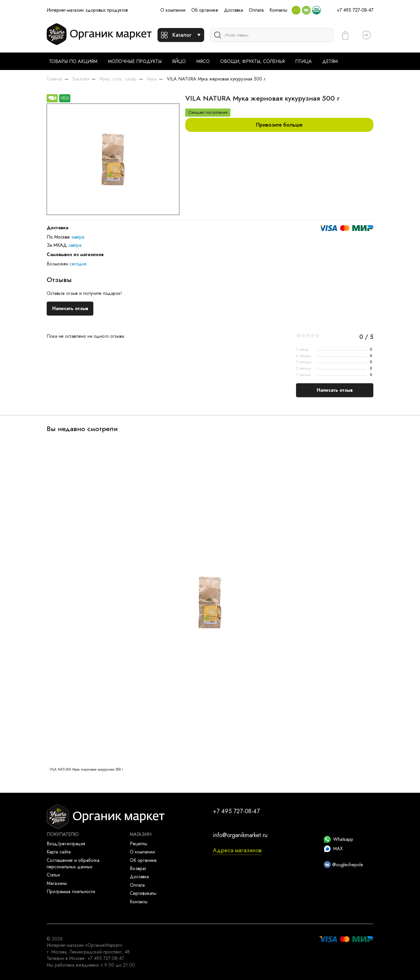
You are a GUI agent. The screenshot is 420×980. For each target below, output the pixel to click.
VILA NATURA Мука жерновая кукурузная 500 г (86, 769)
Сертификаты (143, 893)
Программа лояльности (71, 891)
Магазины (57, 883)
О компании (173, 10)
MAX (333, 849)
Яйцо (179, 61)
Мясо (203, 61)
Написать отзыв (70, 308)
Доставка (233, 10)
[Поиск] (272, 35)
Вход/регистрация (66, 844)
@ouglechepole (343, 865)
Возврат (138, 868)
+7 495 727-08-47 (355, 10)
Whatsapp (338, 839)
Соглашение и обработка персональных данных (73, 863)
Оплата (256, 10)
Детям (330, 61)
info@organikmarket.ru (240, 835)
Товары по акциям (73, 61)
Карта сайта (59, 852)
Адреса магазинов (237, 850)
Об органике (205, 10)
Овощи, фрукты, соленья (252, 61)
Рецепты (139, 844)
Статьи (53, 875)
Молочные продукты (135, 61)
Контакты (278, 10)
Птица (303, 61)
